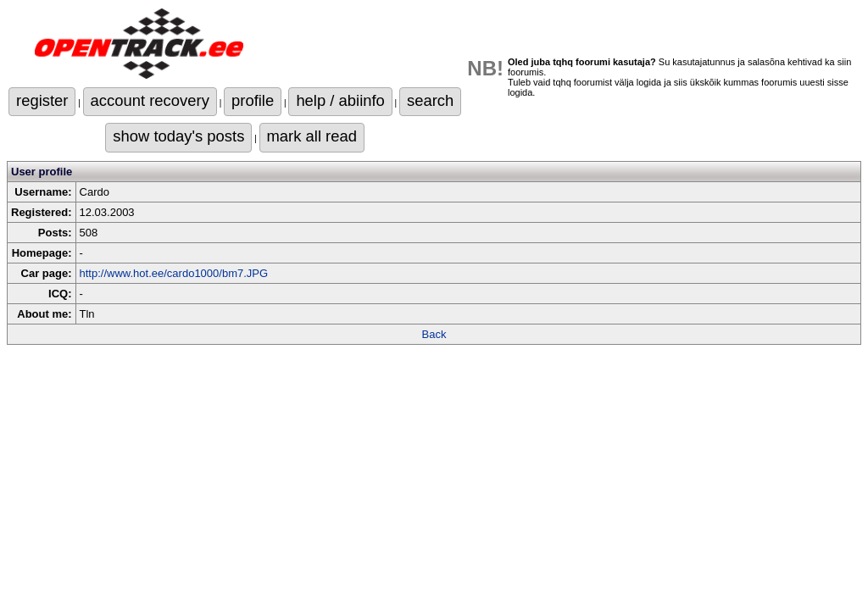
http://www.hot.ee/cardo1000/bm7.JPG (174, 273)
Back (434, 334)
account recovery (150, 100)
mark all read (312, 136)
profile (253, 100)
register (42, 100)
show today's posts (178, 136)
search (430, 100)
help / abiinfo (340, 100)
